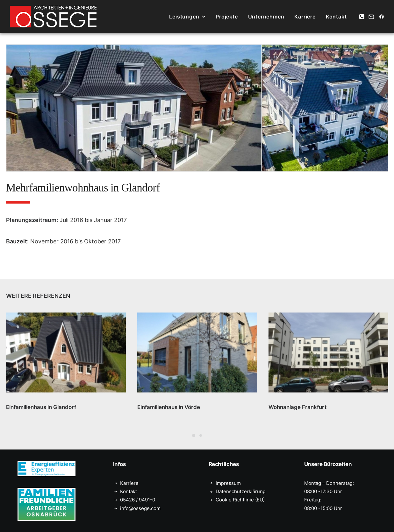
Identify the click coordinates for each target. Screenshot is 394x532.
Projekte (227, 17)
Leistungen (187, 17)
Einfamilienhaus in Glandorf (41, 407)
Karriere (305, 17)
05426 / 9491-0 (138, 500)
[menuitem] (187, 17)
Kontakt (336, 17)
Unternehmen (266, 17)
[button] (362, 17)
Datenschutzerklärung (241, 491)
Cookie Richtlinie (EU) (240, 500)
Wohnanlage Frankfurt (297, 407)
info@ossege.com (140, 508)
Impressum (228, 483)
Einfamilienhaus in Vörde (169, 407)
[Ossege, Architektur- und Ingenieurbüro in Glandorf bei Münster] (53, 17)
